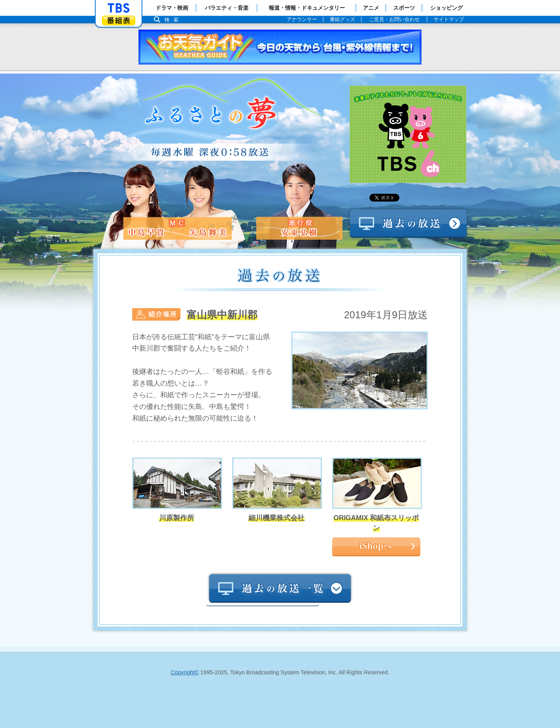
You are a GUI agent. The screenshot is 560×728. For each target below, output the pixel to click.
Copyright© (185, 672)
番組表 (119, 20)
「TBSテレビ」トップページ (119, 8)
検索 (173, 20)
